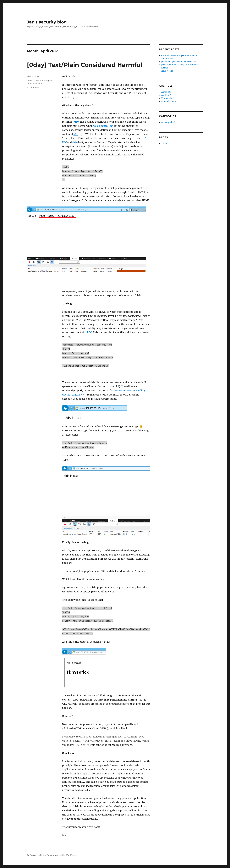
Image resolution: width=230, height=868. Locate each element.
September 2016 (169, 101)
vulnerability (36, 83)
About (164, 143)
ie (28, 83)
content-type (39, 80)
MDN (77, 122)
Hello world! (167, 71)
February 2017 (168, 98)
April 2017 (166, 95)
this (75, 142)
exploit (49, 80)
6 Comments (33, 88)
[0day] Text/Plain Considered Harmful (85, 65)
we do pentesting (103, 126)
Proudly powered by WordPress (61, 855)
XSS (76, 134)
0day (29, 80)
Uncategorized (168, 122)
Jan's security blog (47, 22)
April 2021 (166, 92)
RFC (144, 138)
